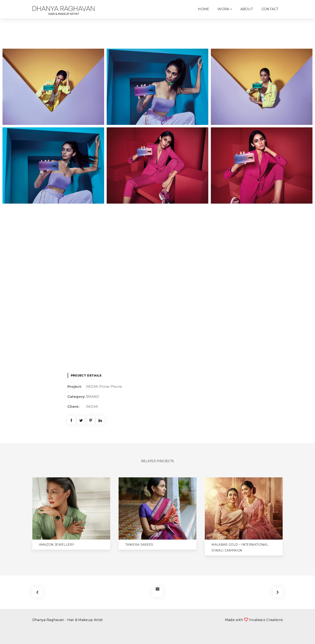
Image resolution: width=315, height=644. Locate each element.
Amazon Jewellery (57, 545)
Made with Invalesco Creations (254, 620)
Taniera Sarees (139, 545)
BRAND (93, 397)
